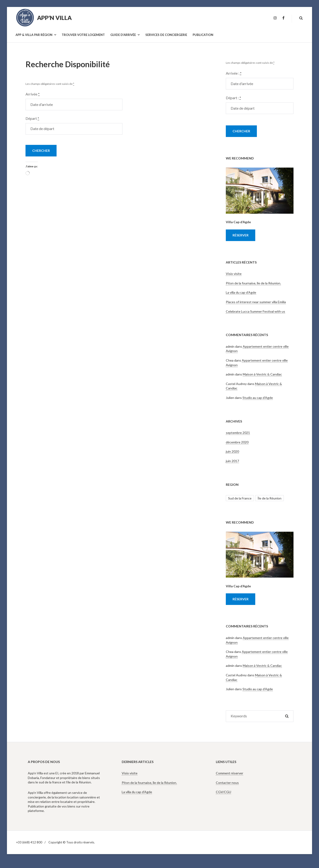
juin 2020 (232, 451)
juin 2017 (232, 461)
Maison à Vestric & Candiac (262, 374)
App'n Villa (54, 18)
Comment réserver (230, 773)
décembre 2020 (237, 442)
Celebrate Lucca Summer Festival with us (255, 311)
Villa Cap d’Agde (238, 222)
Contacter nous (227, 783)
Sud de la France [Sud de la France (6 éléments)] (240, 498)
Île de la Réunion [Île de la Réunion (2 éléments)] (270, 498)
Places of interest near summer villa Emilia (256, 302)
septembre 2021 (238, 433)
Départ (32, 118)
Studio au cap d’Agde (258, 398)
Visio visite (234, 274)
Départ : (233, 98)
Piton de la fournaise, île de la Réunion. (253, 283)
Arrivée (33, 94)
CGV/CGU (223, 792)
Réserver (241, 235)
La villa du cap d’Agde (241, 292)
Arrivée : (234, 73)
